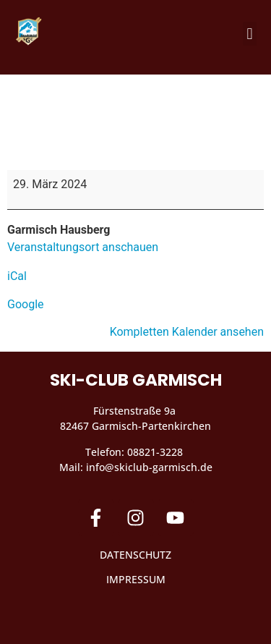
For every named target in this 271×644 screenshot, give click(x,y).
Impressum (136, 579)
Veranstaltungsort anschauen (83, 247)
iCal (17, 276)
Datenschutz (135, 555)
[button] (250, 34)
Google (26, 304)
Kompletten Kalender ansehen (187, 332)
